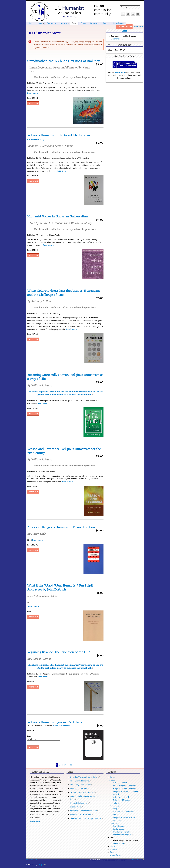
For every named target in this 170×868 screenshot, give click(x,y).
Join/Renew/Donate (124, 27)
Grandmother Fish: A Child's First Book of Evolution (64, 61)
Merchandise (117, 39)
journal (55, 726)
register (136, 27)
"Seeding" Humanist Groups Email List (87, 818)
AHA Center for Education (82, 815)
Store (74, 23)
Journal (116, 815)
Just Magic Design (137, 860)
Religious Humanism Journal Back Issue (55, 722)
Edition (31, 736)
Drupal (42, 865)
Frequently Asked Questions (125, 789)
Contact (105, 23)
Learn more (35, 822)
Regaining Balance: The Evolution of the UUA (59, 652)
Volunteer (117, 803)
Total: (117, 50)
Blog (115, 809)
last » (72, 765)
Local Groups (119, 826)
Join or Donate (118, 23)
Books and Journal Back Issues (123, 36)
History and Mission (121, 783)
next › (65, 765)
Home (31, 23)
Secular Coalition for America (83, 792)
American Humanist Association (84, 811)
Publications (51, 23)
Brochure (117, 820)
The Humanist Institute (80, 781)
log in (141, 27)
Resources (94, 23)
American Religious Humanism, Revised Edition (61, 527)
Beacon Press (76, 807)
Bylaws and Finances (122, 800)
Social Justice (119, 829)
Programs (64, 23)
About (40, 23)
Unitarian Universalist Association (85, 777)
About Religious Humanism (125, 786)
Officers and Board (121, 797)
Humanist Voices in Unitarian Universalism (58, 216)
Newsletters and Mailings (124, 812)
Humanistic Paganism (80, 803)
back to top (31, 860)
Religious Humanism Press (124, 817)
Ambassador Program (123, 835)
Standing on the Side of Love (83, 789)
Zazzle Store (121, 72)
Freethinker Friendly (121, 832)
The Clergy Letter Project (81, 785)
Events (83, 23)
